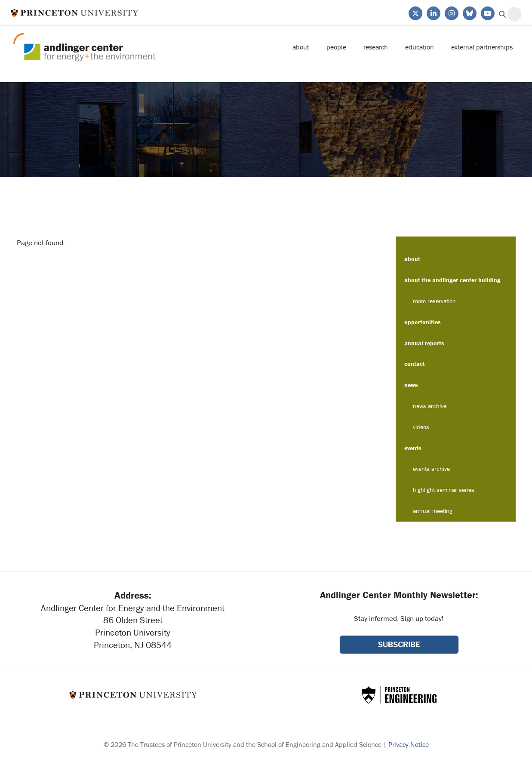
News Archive (430, 406)
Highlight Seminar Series (444, 490)
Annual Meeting (433, 511)
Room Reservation (434, 301)
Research (376, 47)
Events (413, 448)
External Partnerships (482, 47)
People (336, 47)
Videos (421, 427)
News (411, 385)
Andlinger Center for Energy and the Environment (85, 47)
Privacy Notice (409, 744)
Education (420, 47)
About (301, 47)
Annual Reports (424, 343)
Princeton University (75, 13)
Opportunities (423, 322)
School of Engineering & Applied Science (399, 695)
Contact (415, 364)
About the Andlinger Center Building (452, 280)
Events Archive (431, 469)
